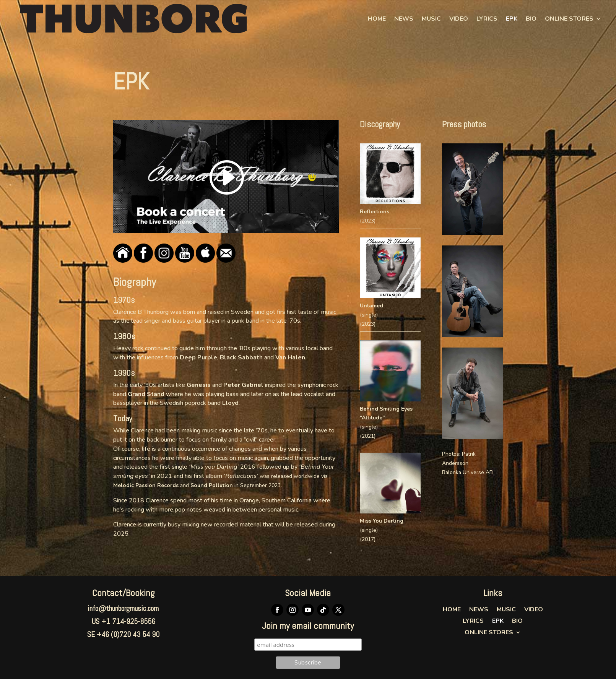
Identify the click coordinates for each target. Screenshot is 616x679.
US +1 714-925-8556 (123, 621)
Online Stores (569, 19)
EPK (512, 19)
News (404, 19)
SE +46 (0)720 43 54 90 (123, 634)
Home (377, 19)
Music (431, 19)
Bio (531, 19)
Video (459, 19)
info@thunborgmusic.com (123, 608)
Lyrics (487, 19)
